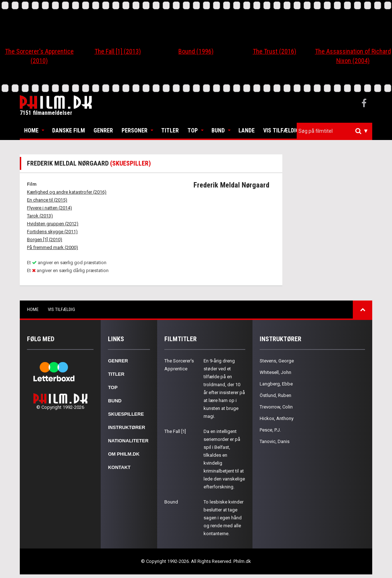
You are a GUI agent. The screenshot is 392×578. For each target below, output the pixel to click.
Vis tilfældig (281, 130)
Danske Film (69, 130)
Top (193, 130)
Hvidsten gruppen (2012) (53, 224)
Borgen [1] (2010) (45, 240)
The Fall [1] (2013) (118, 51)
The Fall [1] (175, 431)
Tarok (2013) (40, 216)
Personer (135, 130)
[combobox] (334, 131)
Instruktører (126, 427)
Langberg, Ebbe (276, 384)
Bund (218, 130)
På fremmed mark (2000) (53, 247)
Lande (247, 130)
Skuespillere (126, 414)
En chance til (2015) (47, 200)
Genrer (103, 130)
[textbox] (336, 131)
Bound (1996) (196, 51)
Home (31, 130)
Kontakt (119, 467)
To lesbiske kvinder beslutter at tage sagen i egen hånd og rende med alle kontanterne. (224, 518)
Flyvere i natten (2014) (49, 208)
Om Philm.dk (124, 454)
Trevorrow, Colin (276, 407)
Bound (171, 502)
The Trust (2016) (275, 51)
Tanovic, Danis (275, 441)
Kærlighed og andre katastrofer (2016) (67, 192)
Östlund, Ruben (275, 395)
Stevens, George (277, 361)
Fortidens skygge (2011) (52, 232)
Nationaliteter (128, 441)
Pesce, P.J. (270, 430)
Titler (170, 130)
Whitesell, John (275, 372)
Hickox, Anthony (277, 418)
